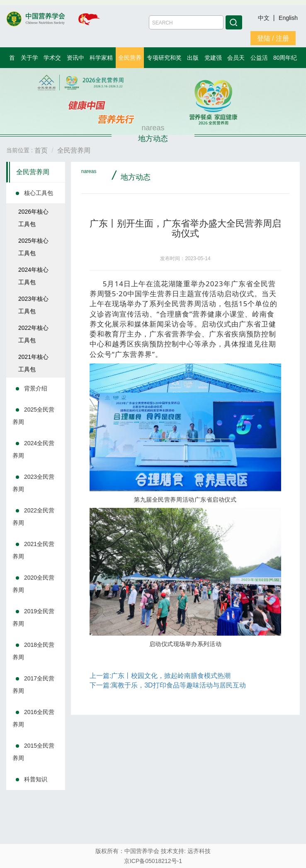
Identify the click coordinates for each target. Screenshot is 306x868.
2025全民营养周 (33, 416)
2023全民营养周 (33, 483)
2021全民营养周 (33, 550)
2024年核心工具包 (33, 276)
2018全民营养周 (33, 651)
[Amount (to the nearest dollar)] (186, 22)
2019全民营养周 (33, 617)
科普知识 (36, 779)
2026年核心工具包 (33, 218)
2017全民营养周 (33, 685)
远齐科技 (199, 851)
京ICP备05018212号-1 (153, 861)
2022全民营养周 (33, 517)
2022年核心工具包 (33, 334)
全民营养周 (33, 172)
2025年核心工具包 (33, 247)
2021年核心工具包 (33, 363)
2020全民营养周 (33, 584)
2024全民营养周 (33, 449)
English (288, 18)
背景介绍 (36, 388)
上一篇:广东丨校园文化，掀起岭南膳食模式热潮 (160, 676)
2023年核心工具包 (33, 305)
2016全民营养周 (33, 718)
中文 (265, 18)
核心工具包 (39, 193)
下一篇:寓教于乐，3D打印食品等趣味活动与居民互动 (168, 685)
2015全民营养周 (33, 752)
